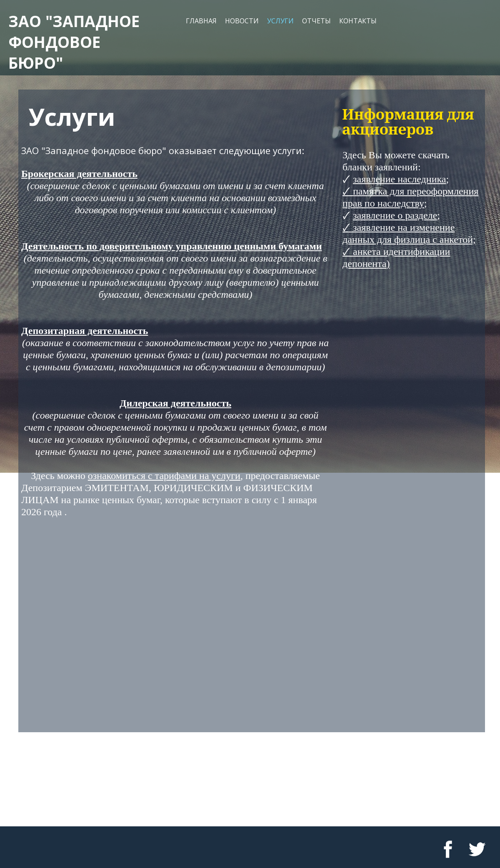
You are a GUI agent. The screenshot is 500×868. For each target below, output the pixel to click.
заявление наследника (399, 179)
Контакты (358, 21)
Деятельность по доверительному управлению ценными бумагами (172, 246)
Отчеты (316, 21)
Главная (201, 21)
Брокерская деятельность (79, 174)
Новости (242, 21)
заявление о (378, 215)
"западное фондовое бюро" (74, 42)
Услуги (280, 21)
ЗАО (25, 21)
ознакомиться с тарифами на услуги (164, 476)
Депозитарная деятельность (85, 331)
